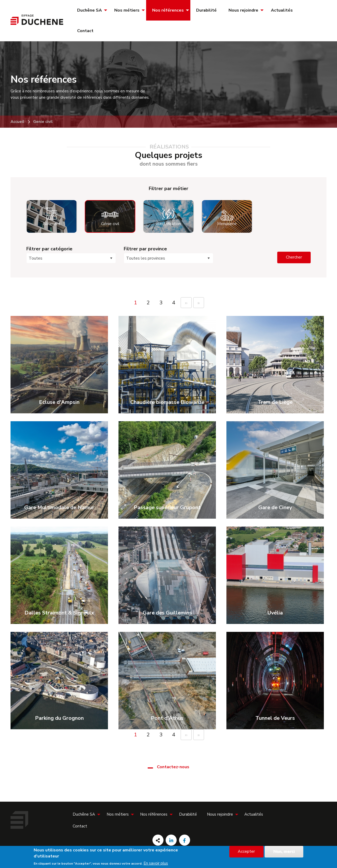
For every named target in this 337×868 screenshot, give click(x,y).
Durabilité (206, 10)
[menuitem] (90, 10)
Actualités (282, 10)
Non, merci (284, 851)
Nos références (168, 10)
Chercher (294, 257)
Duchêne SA (90, 10)
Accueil (17, 122)
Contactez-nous (173, 767)
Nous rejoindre (243, 10)
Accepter (246, 851)
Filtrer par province (145, 249)
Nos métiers (127, 10)
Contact (85, 31)
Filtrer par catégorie (49, 249)
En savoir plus (156, 863)
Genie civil (43, 122)
